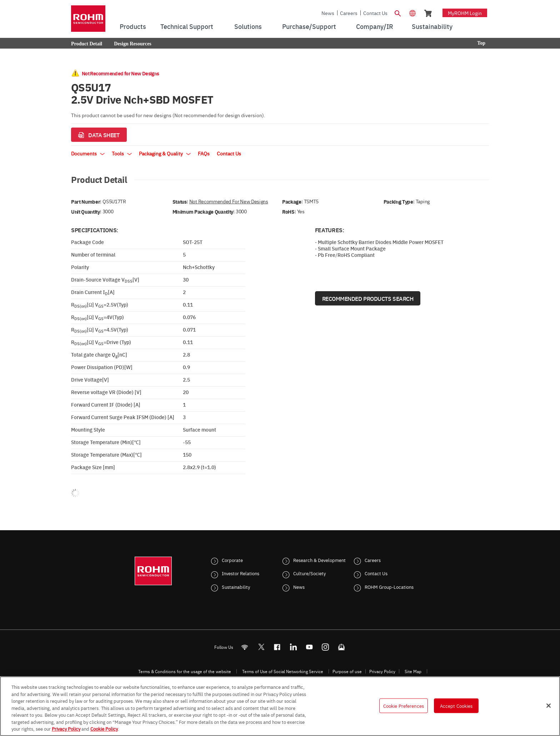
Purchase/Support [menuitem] (309, 26)
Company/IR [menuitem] (375, 26)
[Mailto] (342, 647)
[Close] (549, 706)
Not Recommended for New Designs (229, 201)
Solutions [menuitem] (248, 26)
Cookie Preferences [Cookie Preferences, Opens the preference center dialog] (404, 705)
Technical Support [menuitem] (187, 26)
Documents (88, 153)
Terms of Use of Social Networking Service (283, 671)
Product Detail (87, 44)
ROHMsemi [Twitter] (261, 647)
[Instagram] (326, 647)
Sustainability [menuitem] (432, 26)
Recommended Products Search (368, 298)
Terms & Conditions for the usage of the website (185, 671)
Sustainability (236, 587)
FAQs (204, 153)
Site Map (413, 671)
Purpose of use (347, 671)
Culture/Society (309, 573)
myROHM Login (465, 13)
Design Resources (132, 44)
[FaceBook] (277, 647)
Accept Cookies (456, 705)
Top (481, 43)
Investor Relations (241, 573)
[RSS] (245, 647)
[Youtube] (309, 647)
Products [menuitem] (133, 26)
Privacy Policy (382, 671)
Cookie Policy (104, 728)
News (328, 13)
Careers (349, 13)
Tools (122, 153)
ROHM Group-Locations (389, 587)
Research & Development (319, 560)
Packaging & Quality (165, 153)
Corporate (232, 560)
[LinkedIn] (293, 647)
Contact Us (375, 13)
